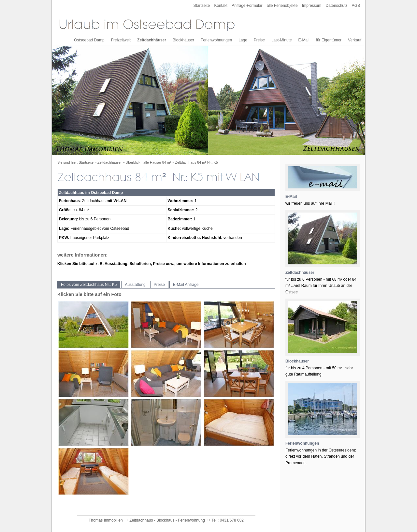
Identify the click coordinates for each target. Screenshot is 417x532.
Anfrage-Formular (247, 6)
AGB (356, 6)
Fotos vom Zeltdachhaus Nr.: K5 (89, 285)
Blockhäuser (183, 40)
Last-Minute (282, 40)
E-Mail (304, 40)
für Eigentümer (329, 40)
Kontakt (221, 6)
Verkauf (355, 40)
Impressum (312, 6)
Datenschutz (337, 6)
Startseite (201, 6)
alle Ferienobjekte (282, 6)
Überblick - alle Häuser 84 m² (149, 162)
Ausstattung (135, 285)
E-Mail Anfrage (186, 285)
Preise (259, 40)
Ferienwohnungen (216, 40)
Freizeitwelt (121, 40)
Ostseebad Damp (89, 40)
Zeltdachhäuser (152, 40)
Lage (243, 40)
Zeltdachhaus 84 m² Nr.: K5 (196, 162)
